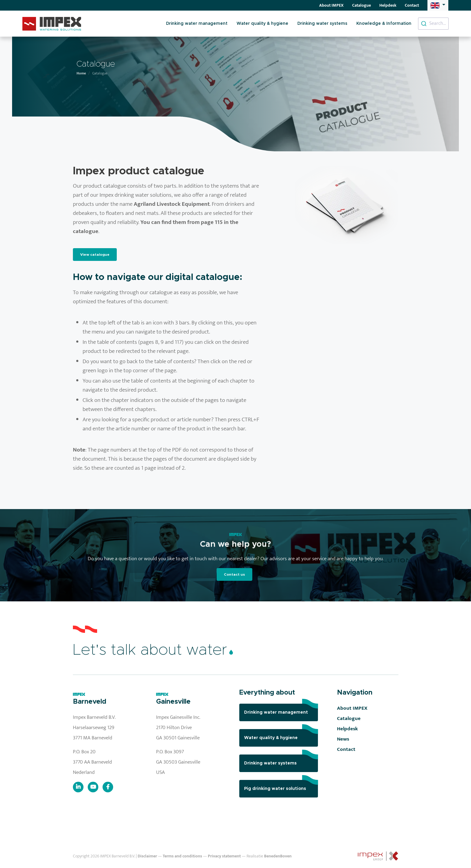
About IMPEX (331, 5)
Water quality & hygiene (262, 24)
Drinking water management (197, 24)
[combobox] (433, 24)
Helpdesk (388, 5)
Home (81, 73)
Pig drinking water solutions (281, 785)
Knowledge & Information (384, 24)
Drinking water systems (322, 24)
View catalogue (95, 255)
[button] (438, 5)
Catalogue (361, 5)
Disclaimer (147, 856)
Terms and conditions (182, 856)
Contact (412, 5)
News (343, 739)
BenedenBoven (278, 856)
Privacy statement (224, 856)
